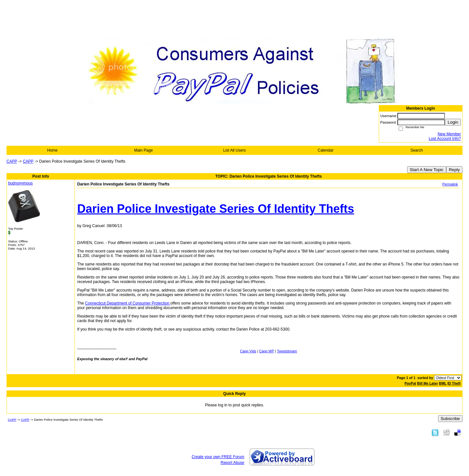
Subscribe (450, 419)
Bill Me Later (427, 383)
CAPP (12, 161)
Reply (454, 170)
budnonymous (20, 183)
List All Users (234, 150)
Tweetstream (287, 351)
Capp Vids (248, 351)
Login (453, 122)
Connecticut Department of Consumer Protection (128, 303)
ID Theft (454, 383)
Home (52, 150)
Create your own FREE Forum (218, 457)
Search (417, 150)
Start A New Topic (427, 170)
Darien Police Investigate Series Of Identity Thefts (216, 209)
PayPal (410, 383)
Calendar (326, 150)
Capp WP (267, 351)
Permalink (450, 184)
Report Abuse (232, 463)
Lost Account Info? (445, 139)
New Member (449, 134)
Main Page (143, 150)
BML (443, 383)
